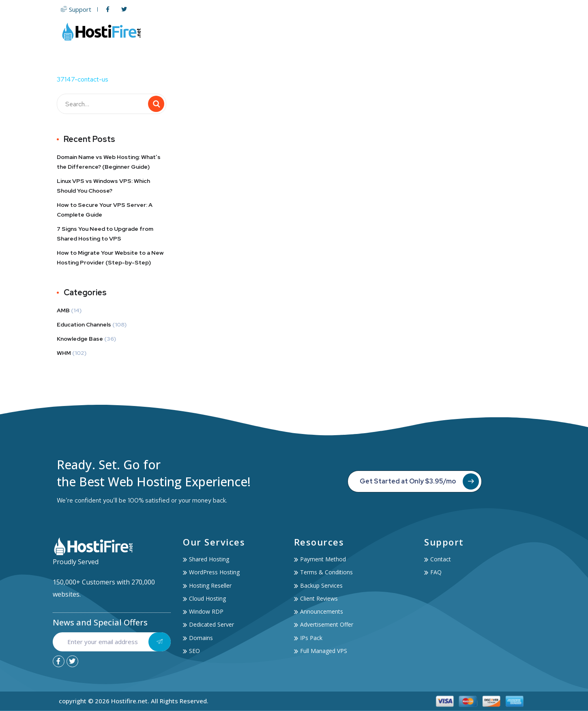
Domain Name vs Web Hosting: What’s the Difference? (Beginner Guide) (109, 162)
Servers (334, 31)
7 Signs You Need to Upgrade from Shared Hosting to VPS (105, 234)
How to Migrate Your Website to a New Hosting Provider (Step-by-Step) (110, 258)
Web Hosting (284, 31)
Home (241, 31)
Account (476, 31)
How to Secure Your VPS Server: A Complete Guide (105, 210)
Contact (516, 31)
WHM (64, 353)
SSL (400, 31)
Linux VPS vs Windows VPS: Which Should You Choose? (103, 186)
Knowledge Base (80, 339)
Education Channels (84, 324)
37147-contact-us (83, 79)
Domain (372, 31)
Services (432, 31)
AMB (63, 310)
